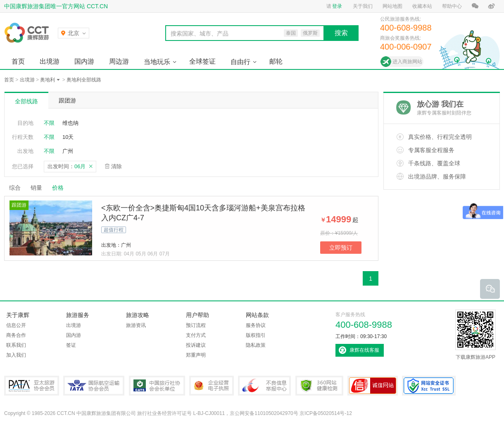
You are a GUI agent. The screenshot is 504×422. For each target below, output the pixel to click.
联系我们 (16, 345)
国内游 (84, 61)
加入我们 (16, 355)
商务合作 (16, 335)
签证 (71, 345)
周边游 (119, 61)
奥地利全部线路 (84, 80)
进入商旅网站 (407, 62)
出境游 (50, 61)
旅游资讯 (136, 325)
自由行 (240, 62)
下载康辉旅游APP (475, 335)
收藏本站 (422, 6)
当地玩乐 (157, 62)
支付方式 (196, 335)
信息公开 (16, 325)
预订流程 (196, 325)
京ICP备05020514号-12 (326, 413)
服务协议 (256, 325)
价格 (61, 188)
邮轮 (276, 61)
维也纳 (70, 123)
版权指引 (256, 335)
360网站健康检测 (319, 386)
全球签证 (202, 61)
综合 (15, 188)
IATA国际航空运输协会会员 (94, 386)
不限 (49, 123)
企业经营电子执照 (212, 386)
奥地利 (48, 80)
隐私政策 (256, 345)
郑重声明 (196, 355)
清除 (116, 166)
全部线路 (26, 101)
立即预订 (341, 248)
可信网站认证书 (373, 386)
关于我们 (363, 6)
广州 (68, 151)
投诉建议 (196, 345)
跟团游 (67, 100)
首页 (18, 61)
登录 (337, 6)
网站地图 (392, 6)
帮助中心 (452, 6)
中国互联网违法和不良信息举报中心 (264, 386)
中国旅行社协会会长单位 (157, 386)
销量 (36, 188)
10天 (68, 137)
